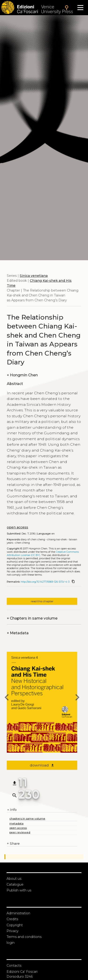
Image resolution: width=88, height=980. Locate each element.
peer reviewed (20, 832)
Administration (18, 913)
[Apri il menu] (80, 8)
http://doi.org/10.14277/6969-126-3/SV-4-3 (45, 582)
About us (14, 879)
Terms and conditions (24, 937)
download (42, 765)
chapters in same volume (27, 818)
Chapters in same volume (32, 618)
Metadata (18, 633)
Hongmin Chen (22, 375)
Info (12, 810)
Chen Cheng (23, 543)
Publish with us (19, 890)
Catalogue (15, 884)
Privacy (13, 931)
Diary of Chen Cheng (33, 540)
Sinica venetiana (34, 276)
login (11, 943)
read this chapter (42, 601)
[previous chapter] (7, 698)
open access (17, 527)
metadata (16, 823)
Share (13, 844)
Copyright (15, 925)
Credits (12, 919)
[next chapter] (77, 698)
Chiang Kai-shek (57, 540)
